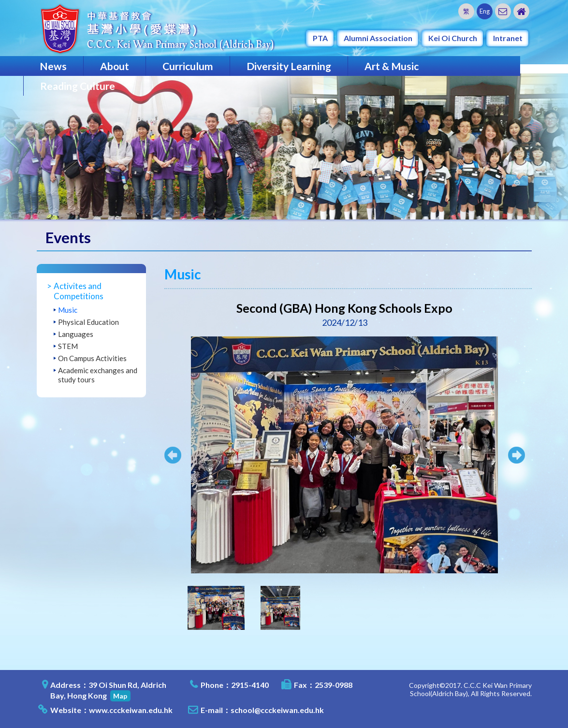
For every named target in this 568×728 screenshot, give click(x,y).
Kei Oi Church (453, 38)
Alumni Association (378, 38)
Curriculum (188, 66)
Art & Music (392, 66)
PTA (320, 38)
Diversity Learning (289, 66)
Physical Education (88, 322)
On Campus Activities (92, 358)
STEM (68, 346)
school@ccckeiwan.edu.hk (277, 710)
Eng (485, 11)
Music (68, 310)
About (115, 66)
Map (120, 696)
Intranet (508, 38)
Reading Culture (78, 86)
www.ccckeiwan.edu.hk (131, 710)
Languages (76, 334)
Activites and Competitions (79, 291)
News (53, 66)
